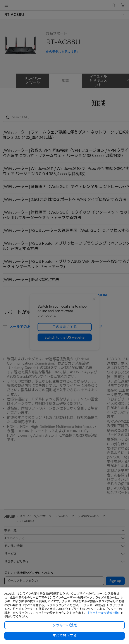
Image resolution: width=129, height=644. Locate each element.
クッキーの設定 (65, 625)
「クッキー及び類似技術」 (104, 613)
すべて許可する (65, 636)
